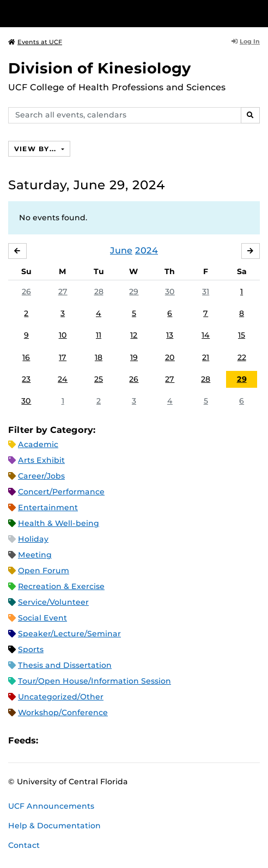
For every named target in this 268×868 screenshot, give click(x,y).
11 (99, 335)
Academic (38, 444)
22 (242, 357)
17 (63, 357)
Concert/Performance (61, 492)
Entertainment (48, 507)
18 (99, 357)
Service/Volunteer (53, 602)
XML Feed (108, 740)
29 (134, 292)
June (121, 250)
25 (99, 379)
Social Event (42, 618)
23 (26, 379)
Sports (31, 649)
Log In (246, 41)
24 (63, 379)
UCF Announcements (51, 806)
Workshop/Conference (63, 712)
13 (170, 335)
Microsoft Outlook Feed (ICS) (71, 740)
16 (26, 357)
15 (242, 335)
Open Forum (44, 571)
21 (206, 357)
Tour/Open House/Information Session (95, 681)
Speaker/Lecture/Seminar (69, 634)
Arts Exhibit (41, 460)
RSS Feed (89, 740)
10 (63, 335)
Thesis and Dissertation (65, 665)
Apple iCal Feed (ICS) (52, 740)
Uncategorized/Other (61, 697)
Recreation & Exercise (61, 586)
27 (63, 292)
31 (206, 292)
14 (206, 335)
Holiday (33, 539)
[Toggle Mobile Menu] (257, 13)
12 (134, 335)
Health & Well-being (59, 523)
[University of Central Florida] (83, 13)
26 (26, 292)
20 (170, 357)
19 (134, 357)
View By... (36, 149)
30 (170, 292)
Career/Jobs (41, 476)
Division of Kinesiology (100, 68)
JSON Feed (126, 740)
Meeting (35, 555)
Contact (24, 845)
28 (99, 292)
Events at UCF (35, 42)
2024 (147, 250)
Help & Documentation (54, 826)
